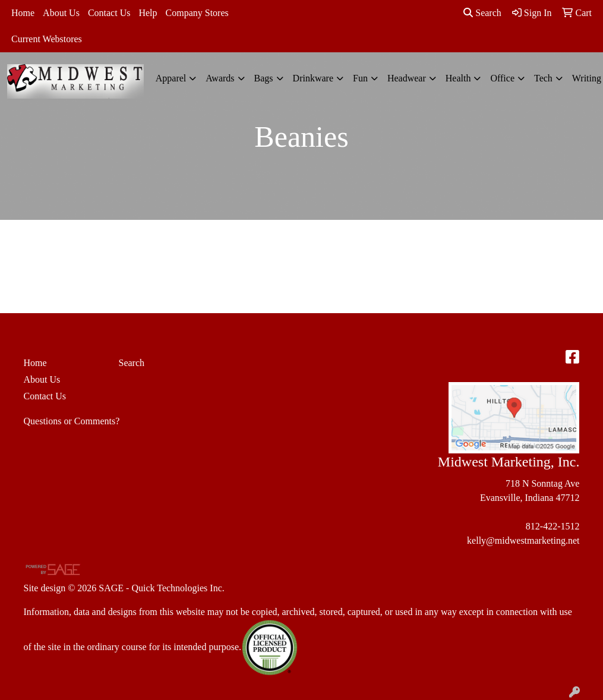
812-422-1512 (553, 526)
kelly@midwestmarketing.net (523, 540)
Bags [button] (264, 78)
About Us (61, 13)
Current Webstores (47, 39)
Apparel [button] (171, 78)
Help (148, 13)
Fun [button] (360, 78)
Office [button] (502, 78)
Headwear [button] (407, 78)
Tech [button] (543, 78)
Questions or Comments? (72, 421)
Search (482, 13)
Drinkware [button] (313, 78)
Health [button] (458, 78)
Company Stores (197, 13)
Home (23, 13)
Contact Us (109, 13)
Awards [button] (220, 78)
